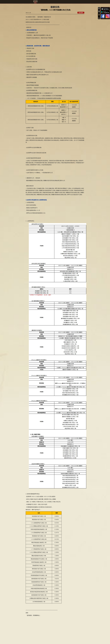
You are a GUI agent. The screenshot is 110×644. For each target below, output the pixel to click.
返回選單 (81, 13)
